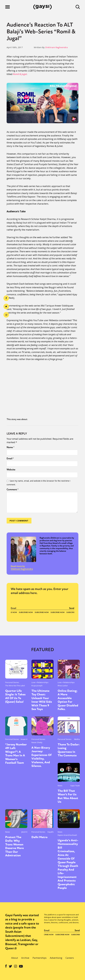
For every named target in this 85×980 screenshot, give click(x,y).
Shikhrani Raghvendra (56, 47)
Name (10, 447)
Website (11, 470)
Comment (13, 489)
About (15, 958)
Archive (25, 958)
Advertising (56, 958)
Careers (70, 958)
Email (10, 458)
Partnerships (40, 958)
